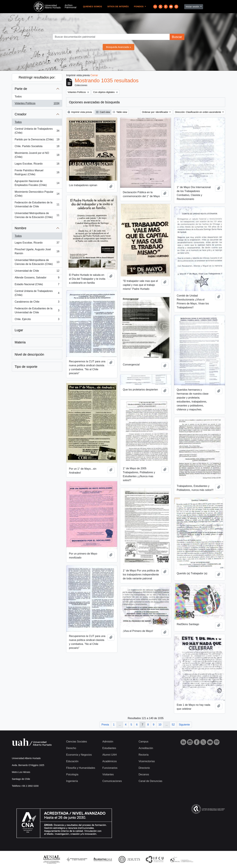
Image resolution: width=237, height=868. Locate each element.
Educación (72, 761)
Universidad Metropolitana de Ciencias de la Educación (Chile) (37, 215)
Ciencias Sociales (77, 742)
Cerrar (94, 75)
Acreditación (146, 748)
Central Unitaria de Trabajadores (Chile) (37, 131)
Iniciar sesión (193, 7)
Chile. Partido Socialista (37, 147)
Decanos (144, 774)
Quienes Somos (92, 6)
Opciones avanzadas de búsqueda (94, 102)
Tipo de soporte (26, 367)
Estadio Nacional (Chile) (37, 285)
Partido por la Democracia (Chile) (37, 140)
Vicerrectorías (147, 761)
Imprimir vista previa (80, 112)
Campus (144, 742)
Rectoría (144, 755)
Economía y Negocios (79, 755)
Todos (18, 97)
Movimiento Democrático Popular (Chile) (37, 194)
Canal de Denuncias (150, 781)
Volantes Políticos (37, 104)
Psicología (72, 774)
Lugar (19, 330)
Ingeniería (72, 781)
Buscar (177, 37)
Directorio (144, 768)
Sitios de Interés (118, 6)
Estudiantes (109, 748)
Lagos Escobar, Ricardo (37, 164)
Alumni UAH (110, 755)
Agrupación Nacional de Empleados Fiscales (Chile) (37, 183)
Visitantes (108, 774)
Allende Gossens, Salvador (37, 278)
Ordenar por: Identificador (155, 112)
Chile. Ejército (37, 320)
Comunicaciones (112, 781)
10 (160, 725)
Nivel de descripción (29, 354)
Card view (103, 112)
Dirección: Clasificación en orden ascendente (198, 112)
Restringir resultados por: (37, 77)
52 (173, 725)
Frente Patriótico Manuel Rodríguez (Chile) (37, 172)
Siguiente (184, 725)
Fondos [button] (139, 6)
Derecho (71, 748)
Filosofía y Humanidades (81, 768)
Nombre (20, 228)
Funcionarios (110, 768)
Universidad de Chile (37, 272)
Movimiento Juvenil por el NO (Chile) (37, 155)
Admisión (108, 742)
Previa (105, 725)
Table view (120, 112)
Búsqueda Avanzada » (118, 47)
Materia (20, 342)
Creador (21, 114)
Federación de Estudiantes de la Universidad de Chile (37, 204)
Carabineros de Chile (37, 302)
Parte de (21, 89)
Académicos (110, 761)
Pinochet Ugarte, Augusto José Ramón (37, 251)
